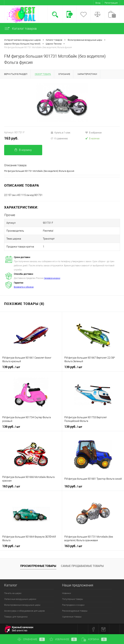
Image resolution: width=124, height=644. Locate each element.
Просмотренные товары (38, 566)
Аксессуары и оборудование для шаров (24, 611)
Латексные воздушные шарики (20, 599)
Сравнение (31, 639)
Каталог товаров (20, 29)
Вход (98, 3)
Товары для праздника (16, 617)
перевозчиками (52, 278)
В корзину (23, 150)
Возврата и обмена (24, 287)
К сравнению (59, 138)
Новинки (66, 593)
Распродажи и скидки (73, 605)
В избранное (93, 132)
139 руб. (11, 367)
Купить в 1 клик (60, 132)
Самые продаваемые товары (82, 566)
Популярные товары (73, 599)
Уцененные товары (72, 617)
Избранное (63, 639)
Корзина (94, 639)
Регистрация (111, 3)
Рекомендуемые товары (75, 611)
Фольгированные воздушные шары (22, 605)
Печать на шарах (13, 593)
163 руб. (11, 138)
